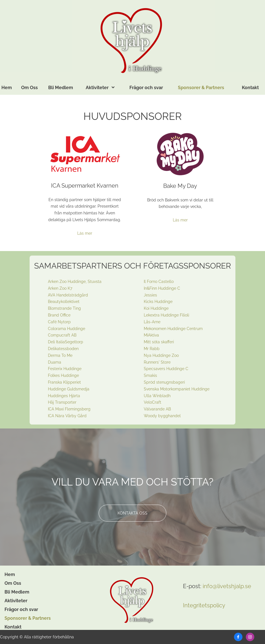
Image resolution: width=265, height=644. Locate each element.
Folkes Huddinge (63, 375)
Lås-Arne (152, 322)
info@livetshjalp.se (227, 586)
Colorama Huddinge (67, 329)
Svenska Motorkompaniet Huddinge (177, 389)
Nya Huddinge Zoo (161, 355)
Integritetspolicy (204, 605)
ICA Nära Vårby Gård (67, 416)
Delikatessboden (63, 349)
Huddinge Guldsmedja (69, 389)
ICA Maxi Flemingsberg (69, 409)
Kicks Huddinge (158, 302)
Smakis (150, 375)
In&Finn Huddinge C (162, 288)
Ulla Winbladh (157, 396)
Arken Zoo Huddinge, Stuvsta (75, 282)
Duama (55, 362)
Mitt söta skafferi (159, 342)
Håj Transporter (62, 402)
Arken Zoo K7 (60, 288)
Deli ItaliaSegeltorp (66, 342)
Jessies (150, 295)
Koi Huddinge (156, 308)
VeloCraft (153, 402)
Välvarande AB (157, 409)
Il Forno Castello (159, 282)
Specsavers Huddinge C (166, 369)
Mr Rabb (152, 349)
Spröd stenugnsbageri (164, 382)
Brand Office (59, 315)
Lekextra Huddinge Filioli (166, 315)
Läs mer (85, 233)
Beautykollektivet (64, 302)
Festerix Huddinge (65, 369)
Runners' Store (157, 362)
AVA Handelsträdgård (68, 295)
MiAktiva (151, 335)
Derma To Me (60, 355)
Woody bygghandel (162, 416)
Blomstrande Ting (64, 308)
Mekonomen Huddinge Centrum (173, 329)
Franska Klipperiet (64, 382)
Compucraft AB (62, 335)
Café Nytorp (59, 322)
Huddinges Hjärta (64, 396)
